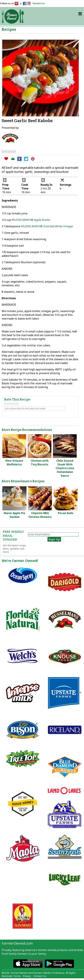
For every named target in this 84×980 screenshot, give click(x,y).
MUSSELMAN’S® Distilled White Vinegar (47, 226)
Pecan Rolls (66, 513)
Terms (17, 976)
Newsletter (39, 3)
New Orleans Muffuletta (14, 463)
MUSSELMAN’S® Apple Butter (31, 220)
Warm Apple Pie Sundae (15, 515)
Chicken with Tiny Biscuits (40, 463)
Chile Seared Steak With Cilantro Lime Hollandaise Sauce (65, 468)
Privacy (27, 976)
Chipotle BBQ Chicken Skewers (40, 515)
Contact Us (40, 976)
